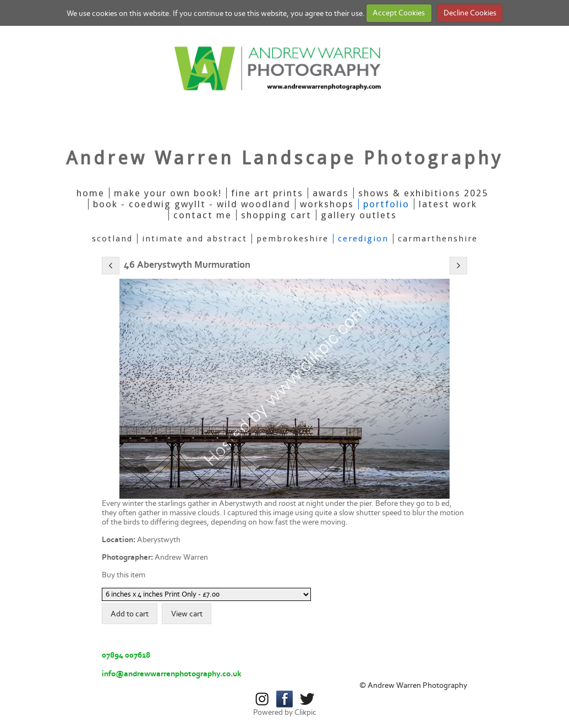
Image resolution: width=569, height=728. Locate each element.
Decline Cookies (470, 13)
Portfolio (386, 204)
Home (91, 193)
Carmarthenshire (438, 239)
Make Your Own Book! (168, 193)
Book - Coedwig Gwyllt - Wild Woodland (192, 204)
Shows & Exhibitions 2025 (423, 193)
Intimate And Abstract (195, 239)
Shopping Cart (276, 215)
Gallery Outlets (359, 215)
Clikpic (305, 712)
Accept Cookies (399, 13)
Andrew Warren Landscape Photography (284, 158)
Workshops (327, 204)
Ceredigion (363, 239)
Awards (331, 193)
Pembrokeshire (292, 239)
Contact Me (203, 215)
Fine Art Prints (267, 193)
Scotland (112, 239)
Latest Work (448, 204)
